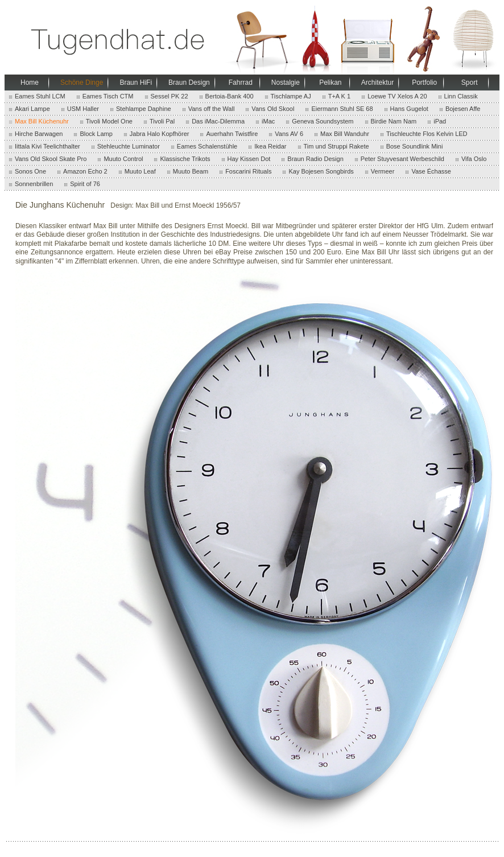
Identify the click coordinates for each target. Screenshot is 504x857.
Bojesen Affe (463, 109)
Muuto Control (123, 159)
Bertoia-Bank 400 (230, 96)
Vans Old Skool (273, 109)
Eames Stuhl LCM (40, 96)
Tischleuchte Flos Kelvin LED (427, 134)
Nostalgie (286, 83)
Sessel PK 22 (170, 96)
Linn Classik (461, 96)
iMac (268, 121)
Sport (470, 83)
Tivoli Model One (109, 121)
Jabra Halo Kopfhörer (160, 134)
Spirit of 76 (85, 184)
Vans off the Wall (212, 109)
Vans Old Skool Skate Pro (51, 159)
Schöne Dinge (82, 83)
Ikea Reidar (270, 146)
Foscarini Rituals (248, 171)
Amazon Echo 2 (85, 171)
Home (30, 83)
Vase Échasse (431, 171)
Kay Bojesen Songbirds (321, 171)
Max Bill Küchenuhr (42, 121)
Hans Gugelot (409, 109)
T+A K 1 (339, 96)
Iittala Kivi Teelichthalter (47, 146)
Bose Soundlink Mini (415, 146)
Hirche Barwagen (39, 134)
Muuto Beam (191, 171)
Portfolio (424, 83)
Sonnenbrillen (34, 184)
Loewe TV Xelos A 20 (397, 96)
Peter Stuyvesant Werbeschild (402, 159)
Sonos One (30, 171)
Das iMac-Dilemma (218, 121)
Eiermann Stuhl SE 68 (342, 109)
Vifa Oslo (474, 159)
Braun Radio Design (315, 159)
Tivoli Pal (162, 121)
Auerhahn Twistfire (232, 134)
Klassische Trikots (185, 159)
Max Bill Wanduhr (345, 134)
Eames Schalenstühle (207, 146)
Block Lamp (96, 134)
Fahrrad (241, 83)
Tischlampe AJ (291, 96)
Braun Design (189, 83)
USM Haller (83, 109)
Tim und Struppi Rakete (336, 146)
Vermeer (383, 171)
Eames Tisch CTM (108, 96)
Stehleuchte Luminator (129, 146)
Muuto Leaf (140, 171)
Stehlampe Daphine (144, 109)
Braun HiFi (136, 83)
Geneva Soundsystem (323, 121)
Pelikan (330, 83)
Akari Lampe (32, 109)
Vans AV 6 (289, 134)
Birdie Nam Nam (394, 121)
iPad (440, 121)
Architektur (377, 83)
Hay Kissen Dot (249, 159)
